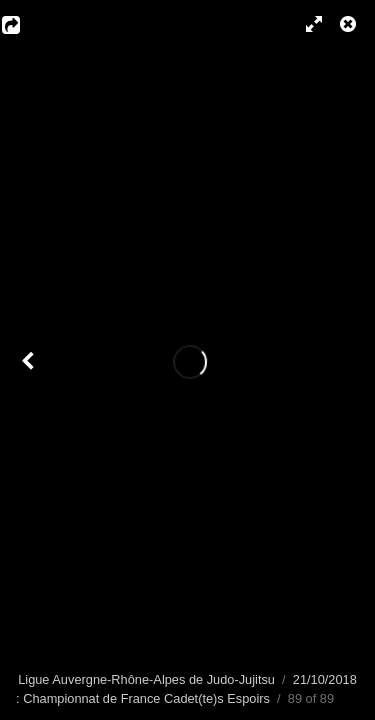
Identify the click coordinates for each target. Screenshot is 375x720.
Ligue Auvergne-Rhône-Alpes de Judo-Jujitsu (146, 679)
